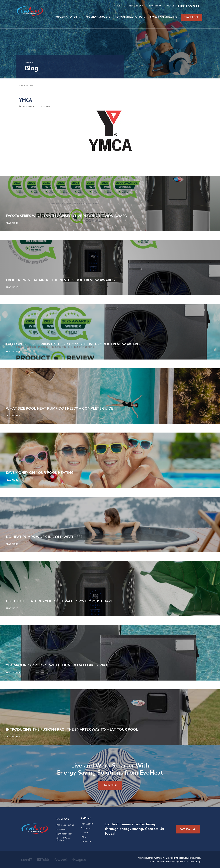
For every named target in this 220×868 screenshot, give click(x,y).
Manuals (84, 833)
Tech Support (135, 6)
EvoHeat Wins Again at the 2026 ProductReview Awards (60, 280)
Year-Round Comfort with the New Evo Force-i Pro (56, 665)
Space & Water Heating (164, 17)
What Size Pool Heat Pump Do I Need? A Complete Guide (59, 409)
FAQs (83, 837)
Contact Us (169, 6)
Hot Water (61, 830)
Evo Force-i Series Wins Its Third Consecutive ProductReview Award (73, 344)
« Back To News (26, 86)
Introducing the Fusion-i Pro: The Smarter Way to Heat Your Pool (72, 730)
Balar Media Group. (192, 862)
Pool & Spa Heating (65, 825)
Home (108, 6)
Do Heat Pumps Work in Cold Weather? (44, 537)
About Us (118, 6)
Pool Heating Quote (98, 17)
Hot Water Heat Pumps (129, 17)
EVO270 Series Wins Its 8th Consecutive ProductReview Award (67, 216)
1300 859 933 (188, 6)
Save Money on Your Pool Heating (40, 473)
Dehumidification (64, 834)
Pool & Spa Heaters (66, 17)
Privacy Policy (195, 858)
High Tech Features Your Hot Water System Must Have (59, 601)
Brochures (86, 828)
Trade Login (192, 17)
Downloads (153, 6)
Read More (13, 223)
